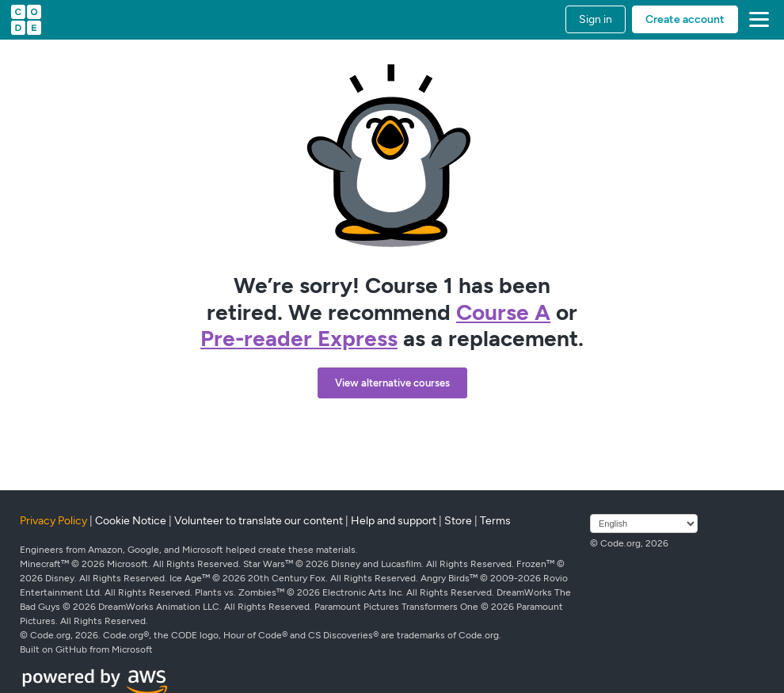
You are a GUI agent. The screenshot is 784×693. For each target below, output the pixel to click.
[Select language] (644, 524)
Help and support (394, 521)
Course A (503, 312)
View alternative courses (392, 383)
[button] (756, 20)
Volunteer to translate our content (259, 521)
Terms (495, 521)
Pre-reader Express (299, 338)
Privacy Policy (53, 521)
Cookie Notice (131, 521)
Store (458, 521)
